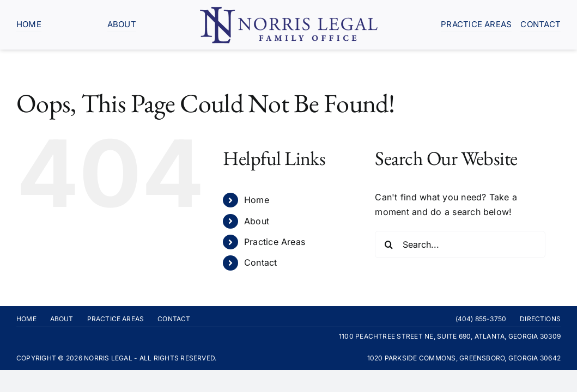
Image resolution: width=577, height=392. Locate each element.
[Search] (388, 244)
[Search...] (460, 244)
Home (257, 200)
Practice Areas (275, 242)
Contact (261, 262)
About (257, 221)
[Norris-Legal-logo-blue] (289, 10)
